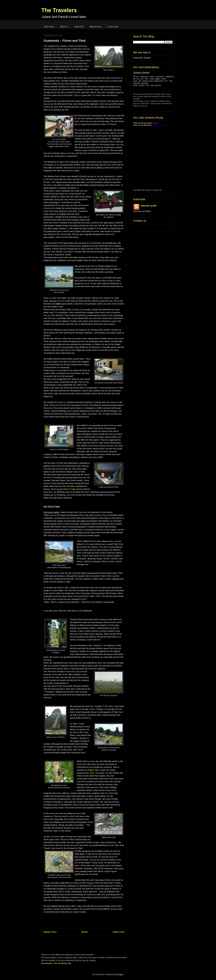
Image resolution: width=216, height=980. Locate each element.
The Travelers (59, 10)
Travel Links (113, 27)
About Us (64, 27)
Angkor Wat (93, 770)
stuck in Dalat (69, 489)
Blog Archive (95, 27)
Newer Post (50, 932)
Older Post (118, 932)
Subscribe (79, 27)
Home (84, 932)
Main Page (49, 27)
